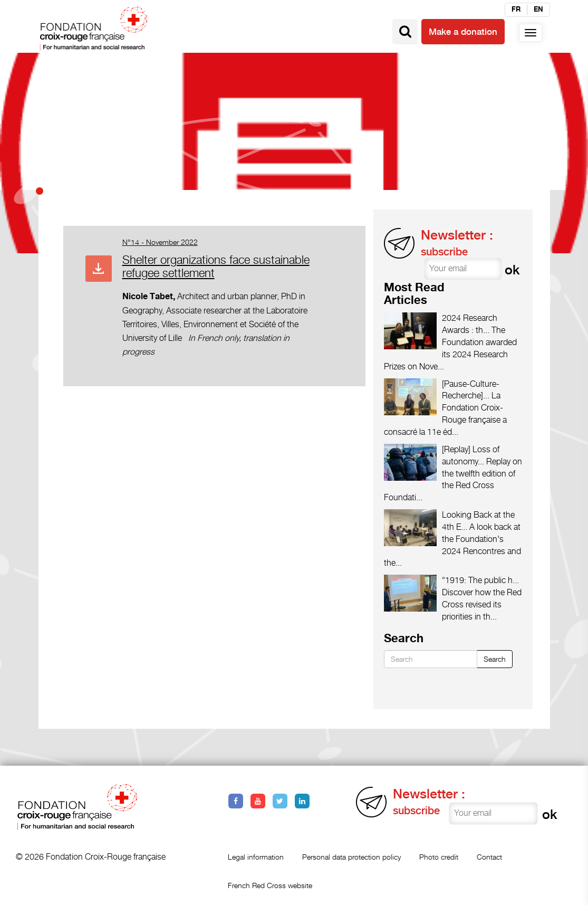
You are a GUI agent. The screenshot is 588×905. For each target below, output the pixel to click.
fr (516, 9)
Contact (489, 857)
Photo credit (439, 857)
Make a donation (463, 32)
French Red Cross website (270, 885)
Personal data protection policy (351, 857)
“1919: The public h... (480, 580)
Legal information (256, 857)
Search (495, 659)
